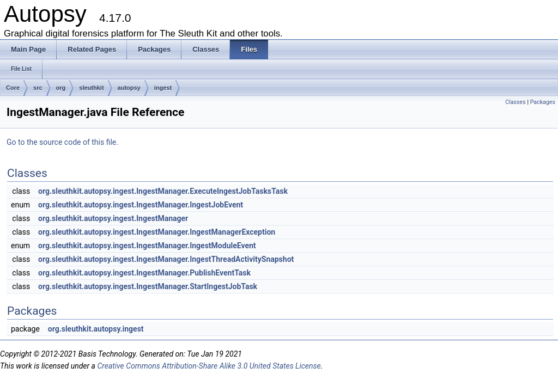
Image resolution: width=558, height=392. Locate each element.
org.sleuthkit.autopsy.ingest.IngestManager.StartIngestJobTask (148, 286)
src (38, 88)
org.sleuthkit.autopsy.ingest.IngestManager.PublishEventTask (144, 273)
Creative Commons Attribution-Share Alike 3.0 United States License (209, 366)
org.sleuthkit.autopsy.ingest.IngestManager (113, 218)
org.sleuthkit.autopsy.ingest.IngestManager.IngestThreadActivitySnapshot (166, 259)
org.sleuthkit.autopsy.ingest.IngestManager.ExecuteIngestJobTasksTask (163, 191)
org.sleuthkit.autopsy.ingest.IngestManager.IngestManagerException (157, 232)
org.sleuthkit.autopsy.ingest (96, 329)
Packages (543, 102)
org (61, 88)
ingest (163, 88)
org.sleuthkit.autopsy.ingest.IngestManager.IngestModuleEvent (147, 246)
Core (13, 88)
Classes (515, 102)
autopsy (129, 88)
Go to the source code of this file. (62, 142)
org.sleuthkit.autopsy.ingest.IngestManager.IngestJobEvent (141, 205)
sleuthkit (91, 88)
